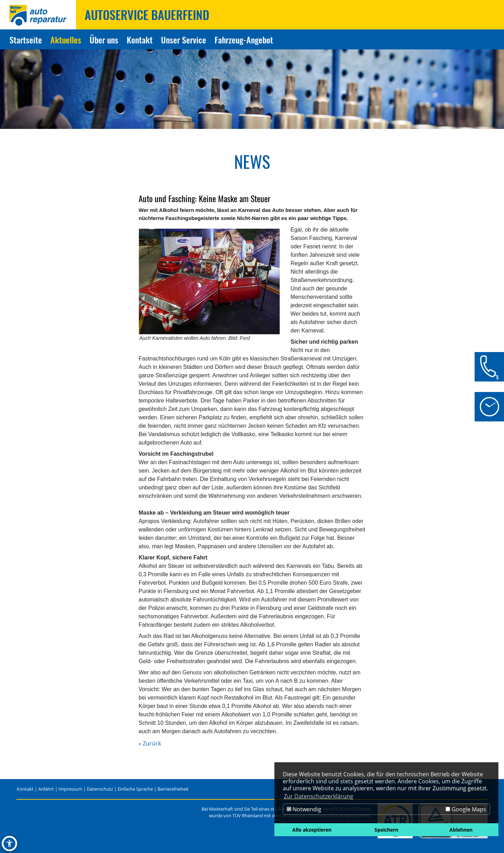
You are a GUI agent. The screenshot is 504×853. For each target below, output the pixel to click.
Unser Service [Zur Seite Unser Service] (184, 40)
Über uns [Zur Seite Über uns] (104, 40)
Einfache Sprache (135, 789)
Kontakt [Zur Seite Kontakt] (140, 40)
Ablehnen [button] (461, 830)
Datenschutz (100, 789)
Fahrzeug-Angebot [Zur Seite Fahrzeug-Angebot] (244, 40)
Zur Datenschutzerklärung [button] (318, 796)
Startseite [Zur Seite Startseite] (26, 40)
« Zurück (150, 743)
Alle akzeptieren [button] (312, 830)
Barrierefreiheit (173, 789)
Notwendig (304, 809)
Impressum (70, 789)
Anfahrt (46, 789)
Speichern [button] (386, 830)
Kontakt (25, 789)
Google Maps (466, 809)
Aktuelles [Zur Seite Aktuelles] (66, 40)
